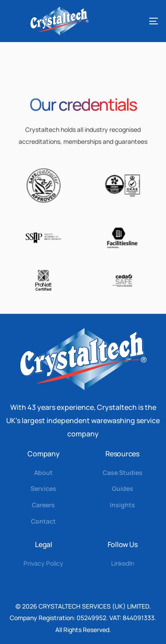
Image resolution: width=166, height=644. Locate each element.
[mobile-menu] (143, 21)
